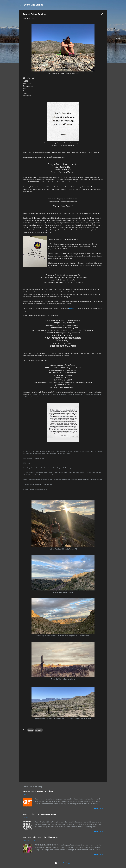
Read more (99, 808)
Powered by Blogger (63, 863)
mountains (39, 730)
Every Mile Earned (34, 5)
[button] (102, 15)
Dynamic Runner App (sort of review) (38, 791)
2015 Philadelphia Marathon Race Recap (39, 814)
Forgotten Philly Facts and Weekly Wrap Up (41, 837)
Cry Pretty (73, 308)
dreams (30, 730)
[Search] (106, 5)
